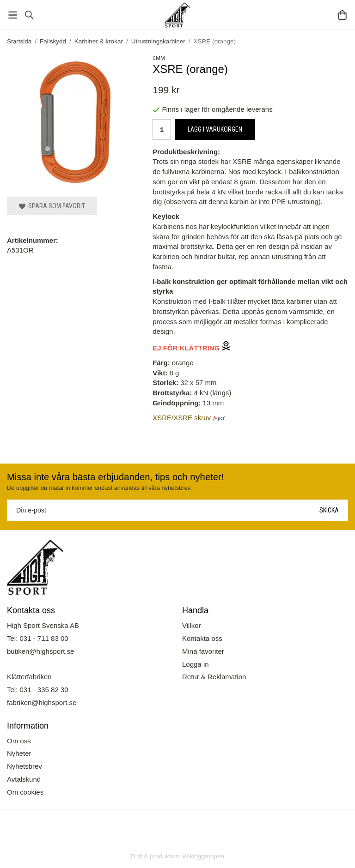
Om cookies (25, 792)
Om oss (19, 741)
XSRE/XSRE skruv (182, 418)
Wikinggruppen (203, 856)
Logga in (196, 664)
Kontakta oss (202, 638)
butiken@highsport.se (40, 651)
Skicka (329, 510)
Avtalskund (24, 779)
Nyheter (19, 753)
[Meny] (13, 15)
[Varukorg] (342, 15)
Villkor (192, 625)
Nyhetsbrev (24, 766)
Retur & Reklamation (214, 677)
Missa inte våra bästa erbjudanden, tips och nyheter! (115, 477)
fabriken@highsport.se (42, 702)
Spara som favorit (52, 206)
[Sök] (29, 15)
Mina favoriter (203, 651)
